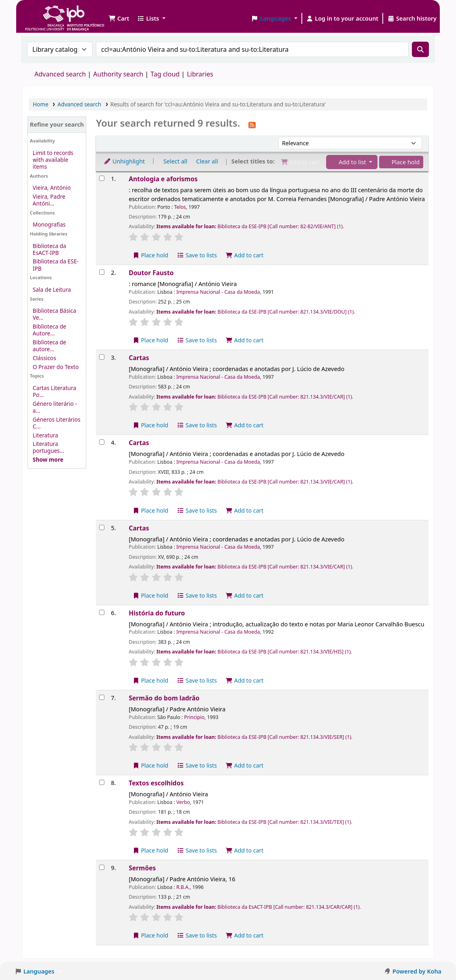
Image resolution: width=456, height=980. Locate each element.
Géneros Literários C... (57, 423)
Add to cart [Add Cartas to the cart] (245, 425)
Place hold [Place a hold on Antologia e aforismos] (150, 255)
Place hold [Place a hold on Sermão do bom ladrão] (150, 765)
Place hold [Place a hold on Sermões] (150, 935)
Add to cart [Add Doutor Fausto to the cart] (245, 340)
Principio (194, 717)
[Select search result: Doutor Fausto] (102, 272)
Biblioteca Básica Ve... (54, 314)
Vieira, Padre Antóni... (49, 200)
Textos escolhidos (156, 783)
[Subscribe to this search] (252, 124)
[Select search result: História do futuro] (102, 612)
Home (41, 104)
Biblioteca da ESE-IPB (56, 265)
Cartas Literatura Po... (54, 391)
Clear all (207, 161)
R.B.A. (183, 887)
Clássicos (45, 358)
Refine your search (57, 124)
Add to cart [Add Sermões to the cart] (245, 935)
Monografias (49, 224)
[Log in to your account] (343, 19)
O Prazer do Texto (56, 367)
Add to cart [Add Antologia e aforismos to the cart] (245, 255)
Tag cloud (165, 74)
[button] (119, 19)
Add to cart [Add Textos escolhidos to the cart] (245, 850)
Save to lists (197, 255)
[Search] (420, 49)
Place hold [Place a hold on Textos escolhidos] (150, 850)
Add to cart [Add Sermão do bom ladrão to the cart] (245, 765)
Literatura (46, 435)
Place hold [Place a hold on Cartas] (150, 425)
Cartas (139, 358)
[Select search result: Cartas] (102, 357)
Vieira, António (52, 188)
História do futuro (157, 613)
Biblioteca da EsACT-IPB (50, 249)
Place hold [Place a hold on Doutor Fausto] (150, 340)
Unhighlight (124, 161)
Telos (180, 207)
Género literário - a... (55, 407)
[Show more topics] (48, 459)
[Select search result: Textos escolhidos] (102, 782)
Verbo (183, 802)
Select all (175, 161)
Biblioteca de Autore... (50, 330)
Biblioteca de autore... (50, 346)
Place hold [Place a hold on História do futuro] (150, 680)
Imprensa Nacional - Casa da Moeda (218, 292)
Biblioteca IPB (45, 12)
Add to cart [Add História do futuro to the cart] (245, 680)
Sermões (142, 868)
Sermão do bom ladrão (164, 698)
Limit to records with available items (53, 160)
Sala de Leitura (52, 290)
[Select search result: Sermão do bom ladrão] (102, 697)
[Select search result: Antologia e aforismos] (102, 178)
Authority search (118, 74)
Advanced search (60, 74)
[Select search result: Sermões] (102, 867)
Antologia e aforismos (163, 179)
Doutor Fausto (151, 273)
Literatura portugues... (49, 447)
